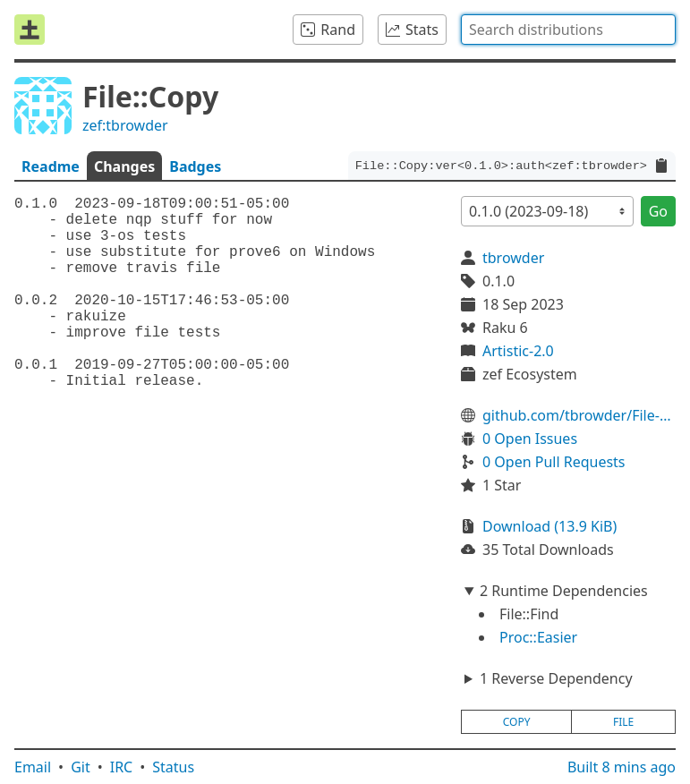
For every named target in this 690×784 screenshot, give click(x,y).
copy (517, 722)
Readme (51, 166)
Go (658, 211)
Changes (124, 166)
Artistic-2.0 (518, 351)
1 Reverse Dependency (556, 678)
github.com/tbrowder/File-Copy (579, 415)
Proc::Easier (538, 637)
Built (622, 767)
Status (173, 767)
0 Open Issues (530, 439)
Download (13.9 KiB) (549, 526)
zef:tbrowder (125, 125)
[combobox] (568, 30)
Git (81, 767)
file (623, 722)
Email (33, 767)
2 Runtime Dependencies (564, 591)
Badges (195, 166)
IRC (122, 767)
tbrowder (513, 258)
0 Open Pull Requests (554, 462)
